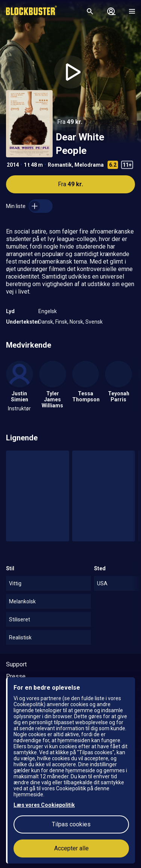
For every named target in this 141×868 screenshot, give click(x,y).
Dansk (46, 322)
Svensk (94, 322)
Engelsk (48, 311)
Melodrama (89, 165)
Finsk (61, 322)
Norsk (76, 322)
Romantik (60, 165)
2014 (13, 165)
